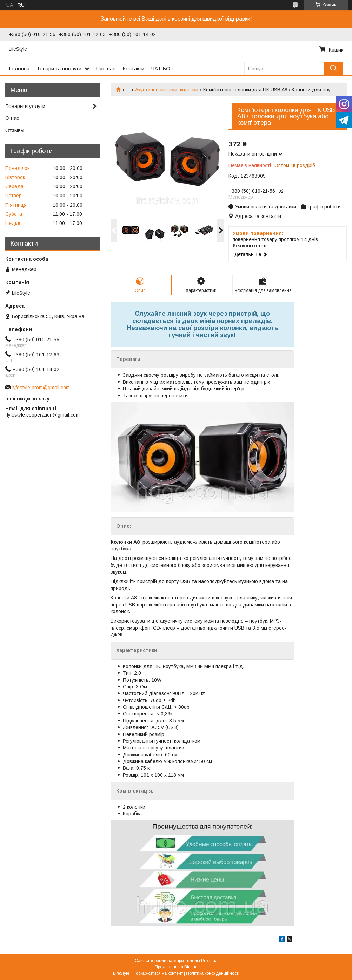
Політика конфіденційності (213, 973)
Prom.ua (209, 961)
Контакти (133, 68)
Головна (19, 68)
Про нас (106, 68)
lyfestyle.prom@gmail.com (41, 388)
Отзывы (15, 130)
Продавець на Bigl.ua (176, 967)
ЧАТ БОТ (162, 68)
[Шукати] (334, 68)
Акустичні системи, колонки (167, 90)
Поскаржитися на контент (158, 973)
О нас (12, 118)
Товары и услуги (25, 106)
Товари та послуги (59, 68)
